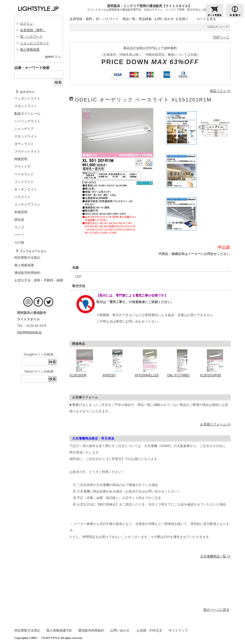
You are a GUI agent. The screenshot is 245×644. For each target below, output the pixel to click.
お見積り (182, 19)
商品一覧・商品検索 (137, 19)
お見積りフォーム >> (215, 424)
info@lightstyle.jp (29, 332)
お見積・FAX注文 (149, 630)
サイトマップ (178, 630)
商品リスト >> (220, 91)
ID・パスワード (31, 37)
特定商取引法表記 (27, 630)
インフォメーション (33, 251)
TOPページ (221, 37)
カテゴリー (27, 92)
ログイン (27, 24)
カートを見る (206, 19)
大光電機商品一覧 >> (215, 556)
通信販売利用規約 (91, 630)
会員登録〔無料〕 (33, 30)
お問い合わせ (164, 19)
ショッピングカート (35, 43)
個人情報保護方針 (59, 630)
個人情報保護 (30, 50)
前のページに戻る (216, 610)
